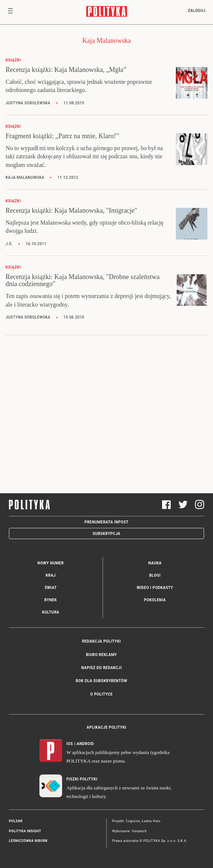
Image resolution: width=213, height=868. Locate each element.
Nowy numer (51, 563)
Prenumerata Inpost (106, 522)
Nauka (155, 563)
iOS (70, 744)
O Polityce (101, 694)
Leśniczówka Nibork (28, 841)
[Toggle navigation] (10, 12)
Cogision (133, 821)
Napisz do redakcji (101, 668)
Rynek (51, 600)
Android (85, 744)
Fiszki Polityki (82, 779)
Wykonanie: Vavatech (130, 831)
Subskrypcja (106, 534)
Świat (51, 588)
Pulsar (16, 821)
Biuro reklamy (101, 655)
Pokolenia (155, 600)
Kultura (51, 612)
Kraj (51, 575)
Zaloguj (196, 11)
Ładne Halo (151, 821)
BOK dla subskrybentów (101, 681)
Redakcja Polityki (101, 641)
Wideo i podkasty (155, 588)
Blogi (155, 575)
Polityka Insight (25, 831)
